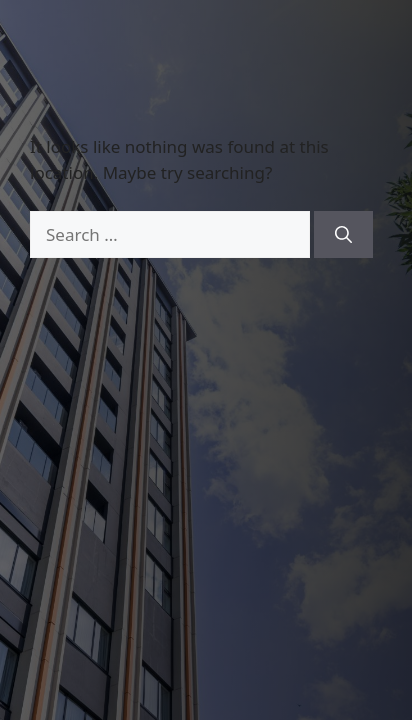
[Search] (343, 235)
